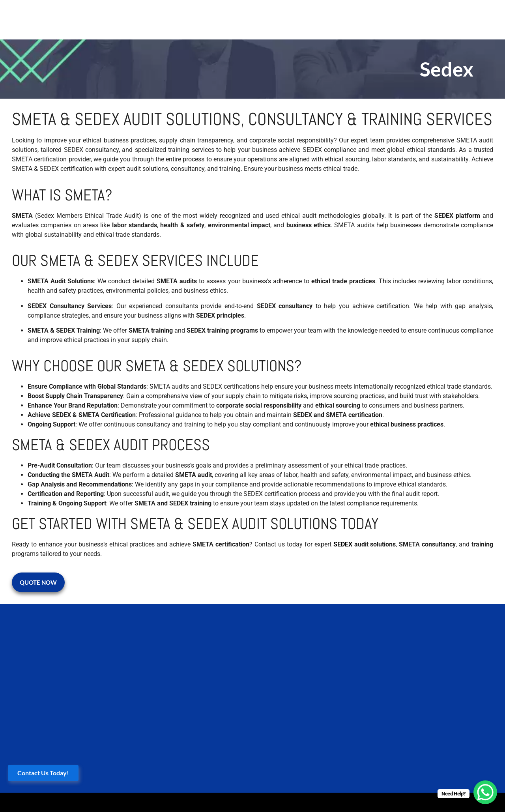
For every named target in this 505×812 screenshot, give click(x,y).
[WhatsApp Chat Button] (485, 792)
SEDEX (343, 544)
